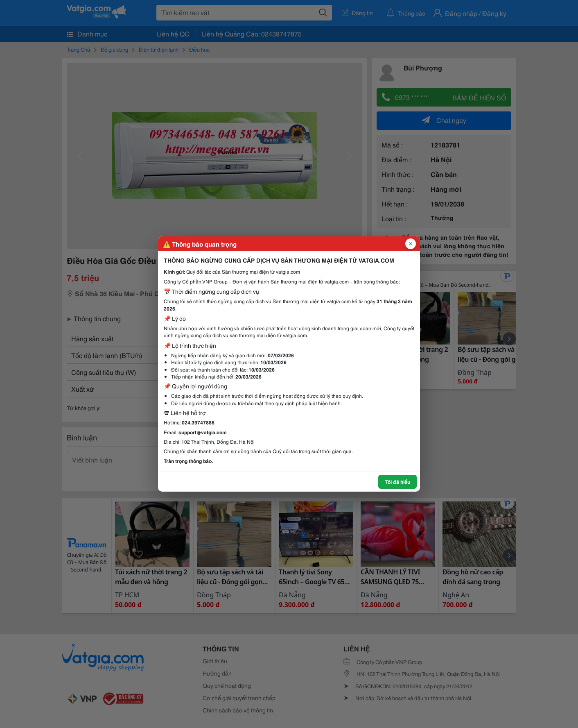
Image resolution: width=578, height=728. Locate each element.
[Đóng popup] (411, 244)
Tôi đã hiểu (397, 482)
